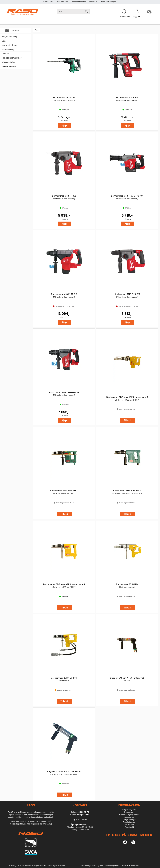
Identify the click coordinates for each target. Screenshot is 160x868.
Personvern (129, 812)
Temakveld (129, 827)
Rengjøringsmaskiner (12, 58)
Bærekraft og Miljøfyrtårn (129, 815)
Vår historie (129, 825)
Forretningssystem (89, 865)
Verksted (93, 2)
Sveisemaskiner (9, 66)
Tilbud (127, 420)
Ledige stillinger (129, 820)
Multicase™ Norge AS (131, 865)
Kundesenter (49, 2)
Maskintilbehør (9, 62)
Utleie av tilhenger (108, 2)
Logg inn (137, 12)
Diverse (5, 54)
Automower (129, 817)
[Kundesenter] (124, 11)
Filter (37, 30)
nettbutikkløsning (107, 865)
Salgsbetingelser (129, 810)
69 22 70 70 (84, 812)
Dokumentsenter (78, 2)
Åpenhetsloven (129, 822)
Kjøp (64, 126)
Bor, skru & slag (9, 37)
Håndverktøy (8, 49)
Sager (5, 41)
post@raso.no (83, 815)
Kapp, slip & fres (10, 45)
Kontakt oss (62, 2)
